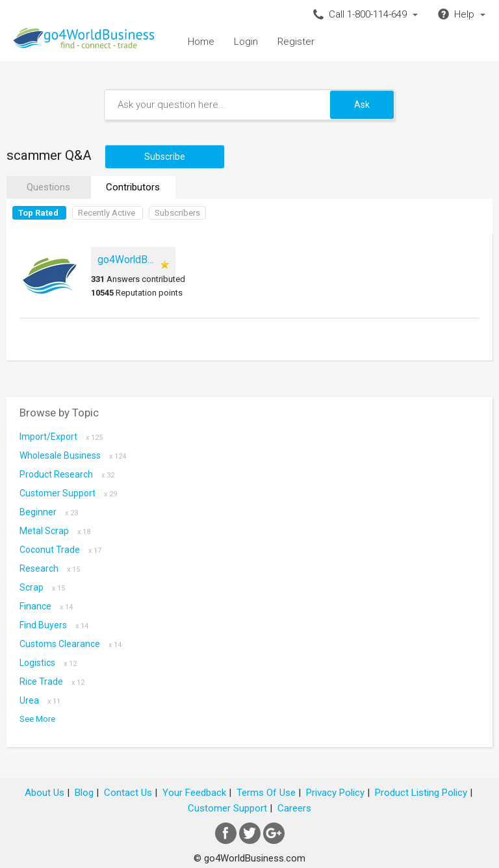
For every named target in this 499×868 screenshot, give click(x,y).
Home (201, 42)
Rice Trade (52, 682)
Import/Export (61, 437)
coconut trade (60, 550)
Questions (48, 187)
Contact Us (128, 793)
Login (246, 42)
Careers (294, 808)
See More (37, 719)
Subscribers (177, 213)
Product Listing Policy (421, 793)
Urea (40, 700)
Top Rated (38, 213)
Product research (67, 474)
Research (50, 568)
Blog (84, 793)
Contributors (133, 187)
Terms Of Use (266, 793)
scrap (42, 587)
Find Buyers (54, 625)
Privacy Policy (335, 793)
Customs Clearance (70, 644)
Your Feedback (194, 793)
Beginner (49, 512)
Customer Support (68, 493)
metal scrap (55, 531)
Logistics (48, 663)
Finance (46, 606)
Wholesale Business (73, 455)
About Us (45, 793)
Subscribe (165, 157)
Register (296, 42)
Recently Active (107, 213)
